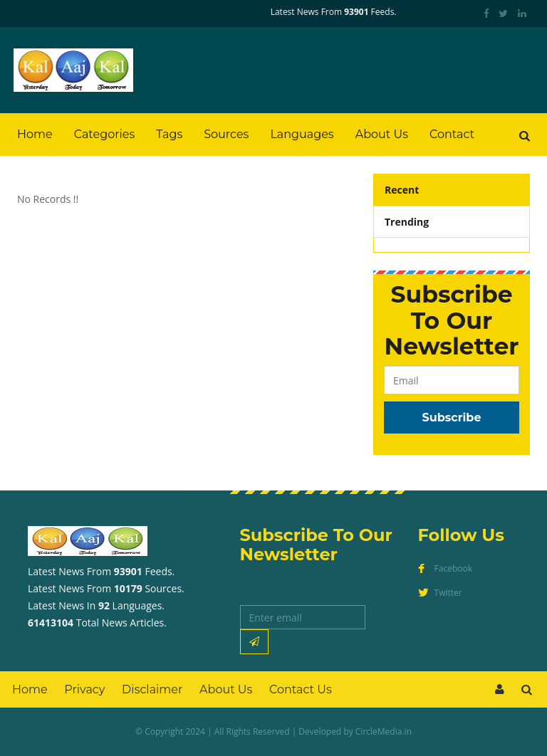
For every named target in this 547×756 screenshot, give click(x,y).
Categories (105, 134)
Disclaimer (152, 689)
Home (35, 134)
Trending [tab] (407, 222)
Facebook (446, 568)
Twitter (440, 593)
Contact (452, 134)
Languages (302, 134)
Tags (169, 134)
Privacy (84, 689)
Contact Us (301, 689)
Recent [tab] (402, 190)
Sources (226, 134)
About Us (382, 134)
